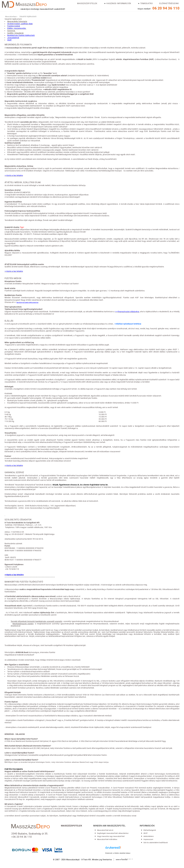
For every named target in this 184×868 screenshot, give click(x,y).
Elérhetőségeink (169, 3)
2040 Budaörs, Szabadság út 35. (30, 834)
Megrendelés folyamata (17, 21)
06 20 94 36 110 (166, 8)
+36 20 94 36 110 (22, 837)
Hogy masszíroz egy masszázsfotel (111, 836)
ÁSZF (146, 833)
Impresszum (148, 839)
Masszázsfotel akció (105, 830)
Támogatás (146, 3)
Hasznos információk (119, 3)
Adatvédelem (149, 836)
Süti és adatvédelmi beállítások (156, 843)
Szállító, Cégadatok (15, 33)
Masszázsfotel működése (107, 839)
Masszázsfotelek (87, 3)
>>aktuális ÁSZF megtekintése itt (57, 89)
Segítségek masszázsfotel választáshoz (113, 833)
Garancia (11, 31)
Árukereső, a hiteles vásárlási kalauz (118, 853)
